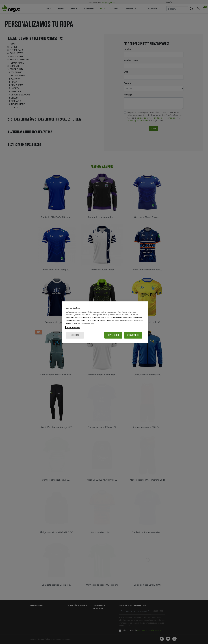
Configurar (75, 335)
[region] (105, 322)
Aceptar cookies (113, 335)
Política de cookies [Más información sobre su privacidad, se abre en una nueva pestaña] (73, 327)
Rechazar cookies (133, 335)
